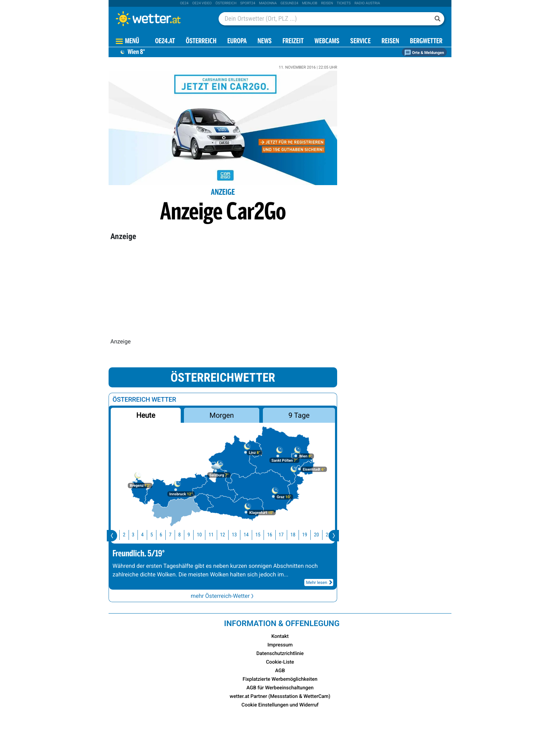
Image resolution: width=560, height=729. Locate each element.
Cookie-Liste (280, 662)
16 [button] (274, 535)
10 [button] (204, 535)
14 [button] (251, 535)
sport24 (248, 3)
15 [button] (262, 535)
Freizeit (293, 42)
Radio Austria (367, 3)
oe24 (184, 3)
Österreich (226, 3)
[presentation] (112, 536)
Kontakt (280, 636)
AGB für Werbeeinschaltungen (280, 688)
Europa (237, 42)
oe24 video (202, 3)
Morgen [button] (222, 415)
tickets (344, 3)
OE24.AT (165, 42)
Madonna (268, 3)
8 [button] (184, 535)
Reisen (327, 3)
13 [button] (239, 535)
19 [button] (309, 535)
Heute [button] (146, 415)
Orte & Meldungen (424, 53)
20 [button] (321, 535)
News (265, 42)
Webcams (327, 42)
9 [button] (193, 535)
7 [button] (175, 535)
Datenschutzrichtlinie (280, 654)
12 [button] (227, 535)
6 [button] (166, 535)
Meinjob (310, 3)
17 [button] (286, 535)
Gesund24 (289, 3)
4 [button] (147, 535)
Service (361, 42)
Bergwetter (426, 42)
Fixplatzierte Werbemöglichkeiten (280, 679)
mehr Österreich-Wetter (223, 596)
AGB (280, 671)
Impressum (280, 645)
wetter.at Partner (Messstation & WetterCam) (280, 696)
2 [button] (129, 535)
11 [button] (216, 535)
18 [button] (297, 535)
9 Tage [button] (299, 415)
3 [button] (138, 535)
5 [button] (156, 535)
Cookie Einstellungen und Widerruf (280, 705)
